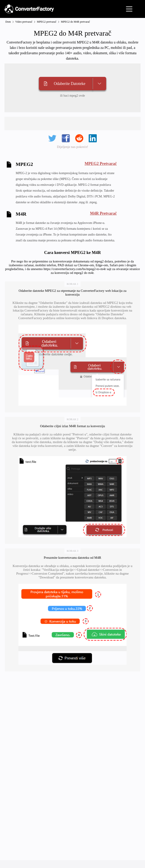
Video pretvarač (24, 22)
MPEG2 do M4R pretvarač (75, 22)
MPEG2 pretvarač (47, 22)
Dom (8, 22)
